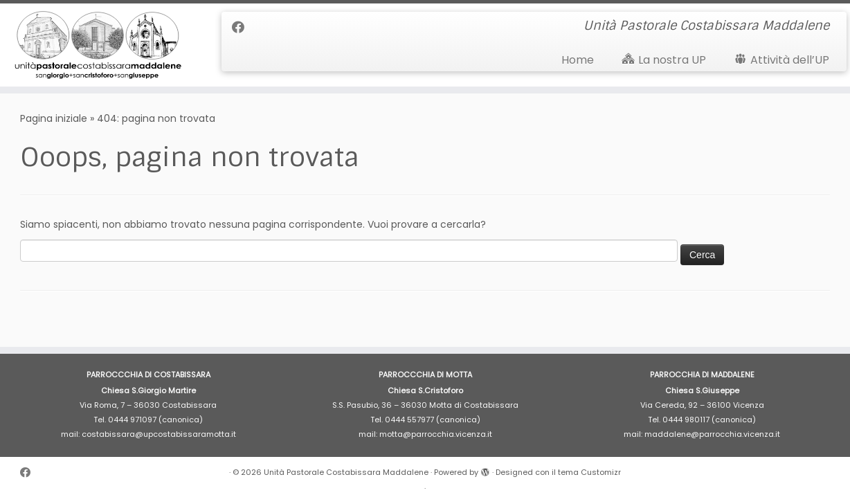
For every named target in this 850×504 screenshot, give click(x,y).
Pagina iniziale (54, 118)
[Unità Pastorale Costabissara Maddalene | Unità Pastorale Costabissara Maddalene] (98, 45)
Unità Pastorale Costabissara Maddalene (346, 472)
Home (578, 60)
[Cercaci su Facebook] (243, 27)
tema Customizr (589, 472)
